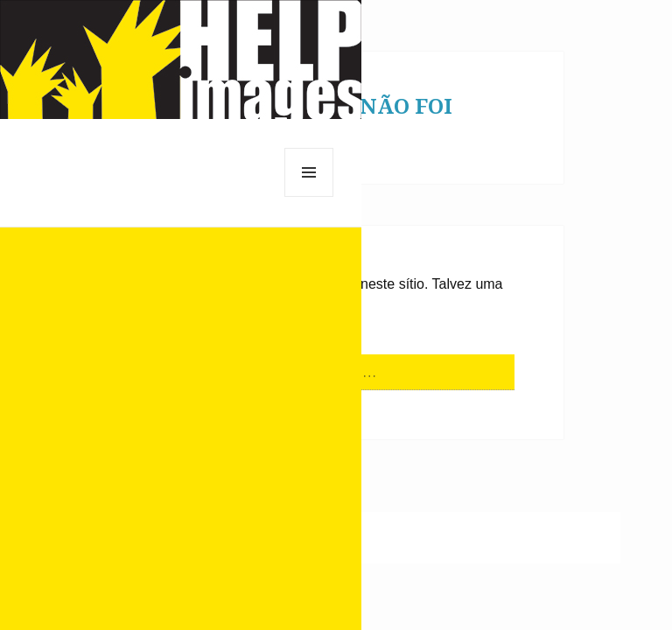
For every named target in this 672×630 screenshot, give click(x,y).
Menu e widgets (309, 196)
